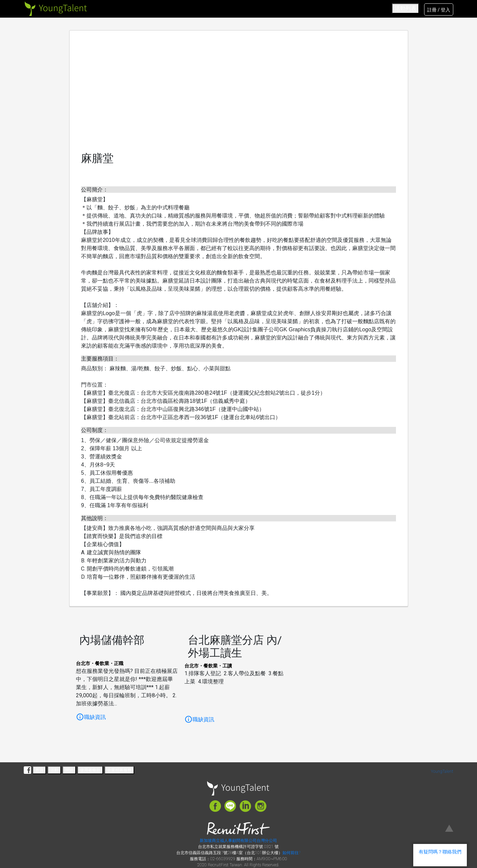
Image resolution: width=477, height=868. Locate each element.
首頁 (39, 770)
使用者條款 (90, 770)
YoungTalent (442, 771)
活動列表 (405, 8)
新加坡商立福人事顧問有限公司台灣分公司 (238, 841)
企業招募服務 (119, 770)
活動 (54, 770)
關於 (69, 770)
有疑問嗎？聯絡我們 (440, 852)
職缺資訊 (91, 717)
